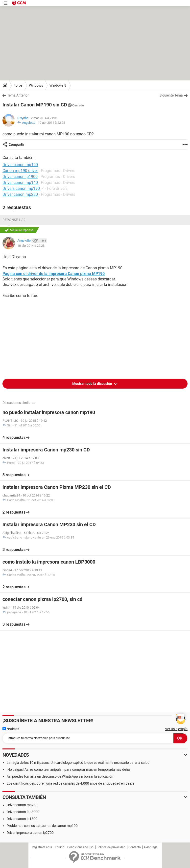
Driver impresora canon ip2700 (30, 833)
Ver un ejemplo (176, 729)
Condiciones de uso (80, 847)
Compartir (17, 145)
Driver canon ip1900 (20, 177)
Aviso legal (151, 847)
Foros (18, 85)
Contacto (135, 847)
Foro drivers (57, 188)
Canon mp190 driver (20, 171)
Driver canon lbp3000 (23, 812)
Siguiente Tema (171, 95)
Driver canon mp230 (20, 194)
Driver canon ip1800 (22, 819)
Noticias (11, 729)
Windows (36, 85)
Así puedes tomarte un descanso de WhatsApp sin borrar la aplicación (60, 776)
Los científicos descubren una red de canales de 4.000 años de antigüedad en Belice (71, 783)
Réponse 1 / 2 (14, 220)
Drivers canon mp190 (21, 188)
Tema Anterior (18, 95)
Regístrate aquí (42, 847)
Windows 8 (58, 85)
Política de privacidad (111, 847)
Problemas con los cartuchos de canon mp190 (42, 826)
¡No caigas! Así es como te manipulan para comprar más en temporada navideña (68, 769)
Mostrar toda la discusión (93, 384)
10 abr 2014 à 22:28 (51, 123)
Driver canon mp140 (20, 183)
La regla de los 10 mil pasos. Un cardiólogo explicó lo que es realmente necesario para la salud (78, 763)
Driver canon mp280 (22, 805)
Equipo (60, 847)
